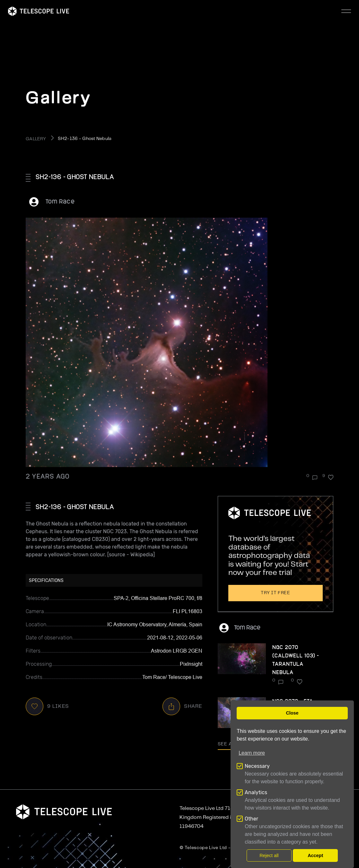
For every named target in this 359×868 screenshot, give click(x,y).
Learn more (252, 753)
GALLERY (36, 139)
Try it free (276, 593)
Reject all (269, 855)
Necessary (257, 766)
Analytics (256, 792)
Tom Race (60, 201)
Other (251, 819)
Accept (315, 855)
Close (292, 713)
